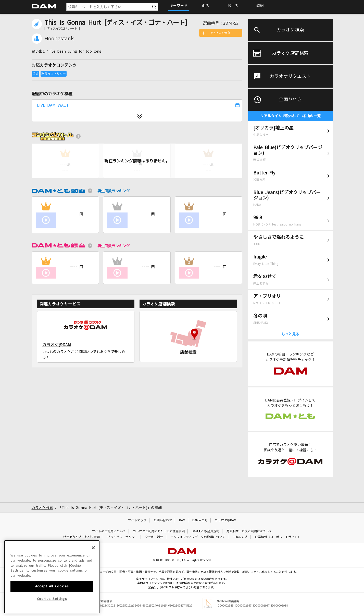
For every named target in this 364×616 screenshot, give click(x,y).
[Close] (93, 583)
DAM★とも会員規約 (206, 531)
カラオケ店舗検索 (290, 53)
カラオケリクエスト (290, 76)
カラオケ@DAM (57, 345)
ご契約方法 (240, 537)
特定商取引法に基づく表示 (82, 537)
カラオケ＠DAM (225, 520)
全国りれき (290, 100)
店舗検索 (188, 352)
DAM (182, 520)
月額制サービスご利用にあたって (249, 531)
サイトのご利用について (109, 531)
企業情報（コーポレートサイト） (278, 537)
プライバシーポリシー (122, 537)
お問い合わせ (163, 520)
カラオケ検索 (290, 30)
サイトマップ (137, 520)
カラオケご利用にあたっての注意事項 (159, 531)
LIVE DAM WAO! (53, 105)
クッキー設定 (154, 537)
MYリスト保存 (221, 33)
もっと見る (290, 334)
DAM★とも (200, 520)
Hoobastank (59, 39)
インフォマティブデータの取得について (198, 537)
